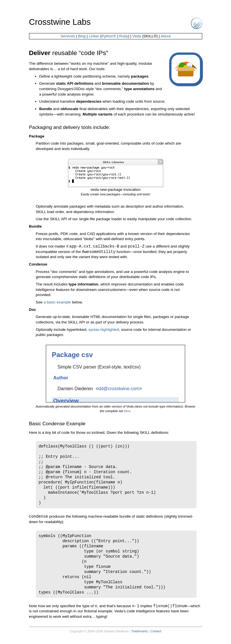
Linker (94, 36)
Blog (82, 36)
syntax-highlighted (104, 330)
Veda (137, 36)
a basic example (57, 303)
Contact (156, 632)
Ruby (123, 36)
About (166, 36)
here (127, 412)
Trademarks (140, 632)
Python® (109, 36)
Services (68, 36)
